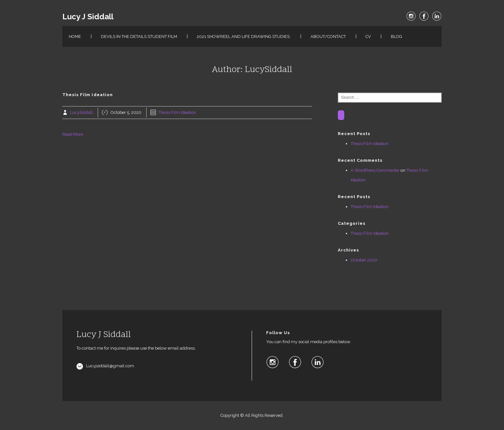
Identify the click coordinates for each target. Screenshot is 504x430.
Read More (73, 134)
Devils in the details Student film (139, 37)
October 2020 (364, 260)
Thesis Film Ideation (177, 112)
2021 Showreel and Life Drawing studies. (244, 37)
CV (368, 37)
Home (75, 37)
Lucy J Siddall (88, 17)
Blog (396, 37)
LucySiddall (81, 112)
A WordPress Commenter (375, 170)
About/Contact (328, 37)
